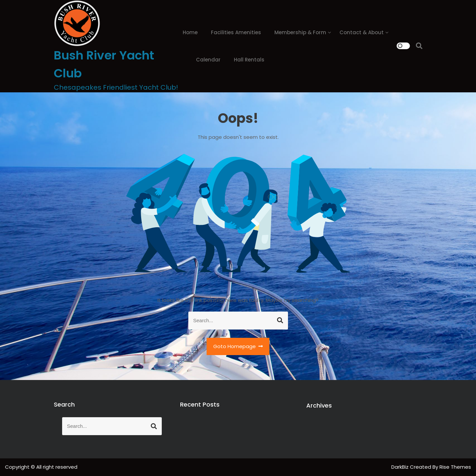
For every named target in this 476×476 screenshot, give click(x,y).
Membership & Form (300, 32)
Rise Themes (455, 467)
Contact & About (362, 32)
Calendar (208, 60)
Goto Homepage (238, 346)
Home (190, 32)
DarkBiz (401, 467)
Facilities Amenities (236, 32)
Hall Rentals (249, 60)
